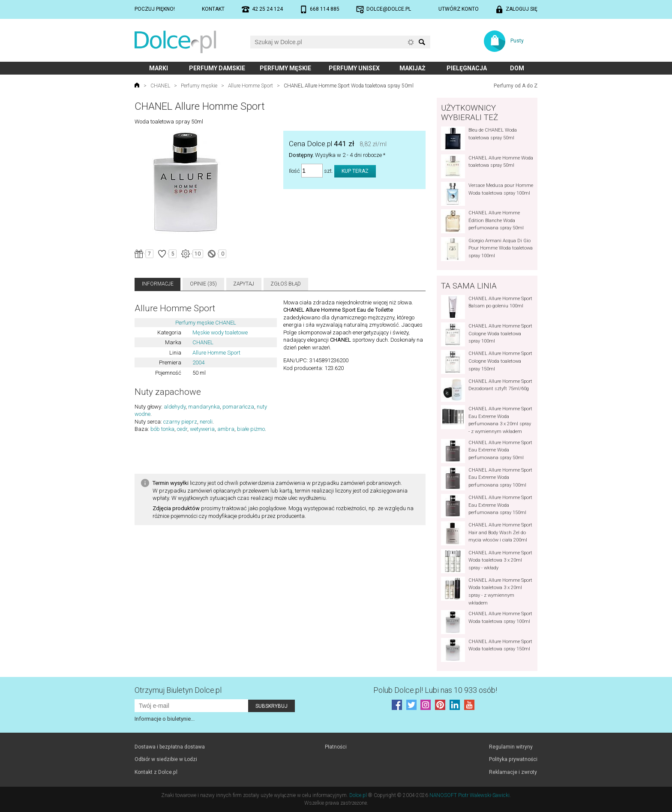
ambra (226, 429)
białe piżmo (251, 429)
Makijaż (412, 68)
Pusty (517, 41)
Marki (159, 68)
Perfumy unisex (354, 68)
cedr (182, 429)
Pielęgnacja (467, 68)
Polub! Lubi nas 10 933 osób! (435, 690)
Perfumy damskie (217, 68)
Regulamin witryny (511, 747)
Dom (517, 68)
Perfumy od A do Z (516, 86)
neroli (206, 422)
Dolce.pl (358, 795)
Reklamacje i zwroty (513, 772)
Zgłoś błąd (286, 284)
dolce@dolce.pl (389, 9)
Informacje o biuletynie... (165, 719)
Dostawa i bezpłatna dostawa (170, 747)
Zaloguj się (522, 9)
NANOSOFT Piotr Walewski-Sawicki (469, 795)
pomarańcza (238, 407)
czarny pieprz (180, 422)
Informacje (158, 284)
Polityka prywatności (513, 759)
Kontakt (213, 9)
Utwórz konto (459, 9)
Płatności (336, 747)
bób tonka (162, 429)
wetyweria (202, 429)
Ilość (294, 171)
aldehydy (175, 407)
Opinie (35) (203, 284)
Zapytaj (244, 284)
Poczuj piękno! (155, 9)
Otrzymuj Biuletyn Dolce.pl (178, 690)
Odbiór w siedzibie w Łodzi (166, 759)
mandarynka (204, 407)
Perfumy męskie (285, 68)
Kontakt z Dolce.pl (156, 772)
